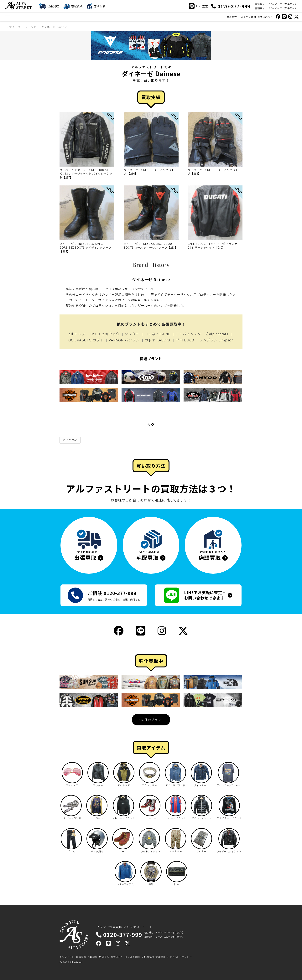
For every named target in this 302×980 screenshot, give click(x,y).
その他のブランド (151, 720)
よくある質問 (248, 17)
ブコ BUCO (185, 340)
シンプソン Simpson (217, 340)
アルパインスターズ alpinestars (202, 334)
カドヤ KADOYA (158, 340)
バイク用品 (70, 440)
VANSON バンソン (124, 340)
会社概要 (160, 957)
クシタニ (132, 334)
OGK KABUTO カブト (86, 340)
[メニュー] (7, 17)
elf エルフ (77, 334)
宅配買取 (93, 957)
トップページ (67, 957)
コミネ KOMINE (157, 334)
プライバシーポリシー (180, 957)
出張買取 (81, 957)
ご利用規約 (148, 957)
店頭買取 (104, 957)
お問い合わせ (265, 17)
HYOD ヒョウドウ (105, 334)
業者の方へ (233, 17)
